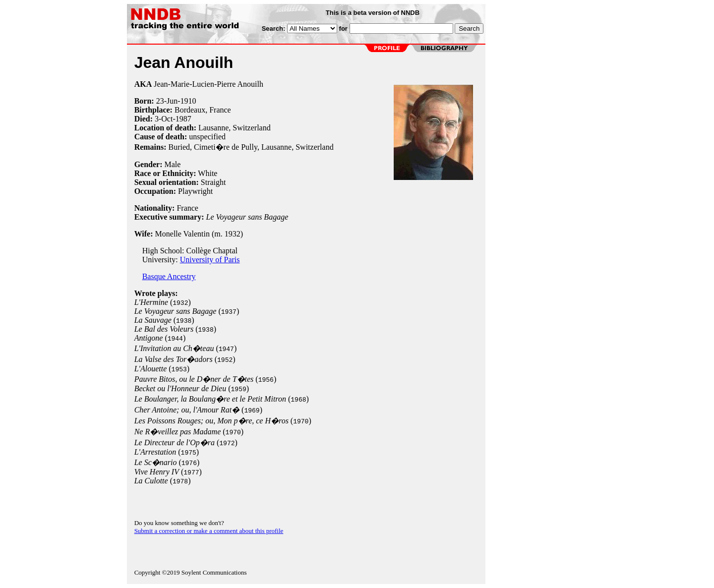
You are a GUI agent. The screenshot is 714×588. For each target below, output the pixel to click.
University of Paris (210, 260)
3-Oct (164, 119)
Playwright (195, 191)
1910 (188, 101)
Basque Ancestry (169, 276)
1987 (183, 119)
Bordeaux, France (203, 110)
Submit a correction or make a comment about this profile (209, 531)
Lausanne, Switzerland (235, 128)
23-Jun (167, 101)
